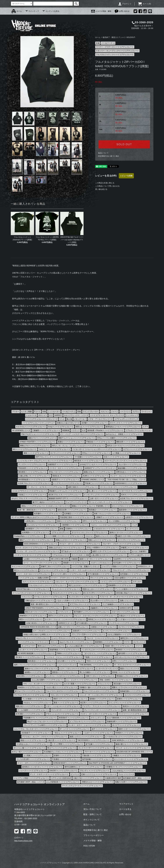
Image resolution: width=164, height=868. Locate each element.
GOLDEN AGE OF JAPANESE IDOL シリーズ (134, 752)
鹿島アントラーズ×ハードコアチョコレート (36, 540)
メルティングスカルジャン (101, 563)
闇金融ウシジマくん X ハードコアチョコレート (68, 491)
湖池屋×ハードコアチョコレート (76, 563)
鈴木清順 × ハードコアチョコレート (30, 714)
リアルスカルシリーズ (61, 555)
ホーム (17, 11)
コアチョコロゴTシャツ (60, 532)
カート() (145, 4)
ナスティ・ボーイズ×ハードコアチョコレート (98, 714)
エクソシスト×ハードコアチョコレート (38, 582)
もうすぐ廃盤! (27, 412)
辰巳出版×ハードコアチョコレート (127, 684)
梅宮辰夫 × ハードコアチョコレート (88, 461)
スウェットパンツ (104, 684)
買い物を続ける (101, 189)
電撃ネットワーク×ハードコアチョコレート (129, 687)
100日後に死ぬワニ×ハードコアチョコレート (134, 593)
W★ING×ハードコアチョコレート (33, 616)
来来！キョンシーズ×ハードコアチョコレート (112, 514)
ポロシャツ (43, 415)
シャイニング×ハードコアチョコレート (115, 582)
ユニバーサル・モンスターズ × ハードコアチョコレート (36, 729)
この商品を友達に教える (105, 183)
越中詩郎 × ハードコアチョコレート (132, 653)
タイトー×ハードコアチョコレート (25, 567)
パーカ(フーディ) (108, 43)
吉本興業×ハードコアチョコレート (36, 532)
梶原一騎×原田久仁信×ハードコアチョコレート (49, 604)
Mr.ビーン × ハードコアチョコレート (62, 748)
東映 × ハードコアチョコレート (36, 453)
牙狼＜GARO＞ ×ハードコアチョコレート (116, 680)
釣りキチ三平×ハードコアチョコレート (99, 593)
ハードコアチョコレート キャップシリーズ (107, 415)
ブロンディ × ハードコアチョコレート (95, 771)
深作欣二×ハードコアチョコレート (102, 619)
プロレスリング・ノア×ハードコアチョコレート (131, 570)
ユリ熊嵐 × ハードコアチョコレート (126, 453)
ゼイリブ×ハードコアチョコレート (131, 540)
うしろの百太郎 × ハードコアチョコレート (33, 759)
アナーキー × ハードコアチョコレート (99, 752)
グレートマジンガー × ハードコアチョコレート (102, 710)
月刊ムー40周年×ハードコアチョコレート (103, 548)
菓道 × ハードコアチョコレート (66, 703)
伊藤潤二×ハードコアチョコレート (135, 548)
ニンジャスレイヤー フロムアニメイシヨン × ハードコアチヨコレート (45, 461)
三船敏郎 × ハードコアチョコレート (46, 430)
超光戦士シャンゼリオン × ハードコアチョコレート (42, 767)
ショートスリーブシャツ (67, 665)
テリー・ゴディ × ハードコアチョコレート (34, 763)
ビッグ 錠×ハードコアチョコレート (131, 619)
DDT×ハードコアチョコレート (60, 616)
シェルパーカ (31, 415)
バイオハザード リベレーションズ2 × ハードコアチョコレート (97, 449)
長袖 (79, 412)
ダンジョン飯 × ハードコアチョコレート (30, 748)
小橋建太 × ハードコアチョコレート (126, 755)
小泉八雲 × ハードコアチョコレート (61, 740)
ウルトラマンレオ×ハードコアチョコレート (101, 691)
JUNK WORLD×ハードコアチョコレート (127, 740)
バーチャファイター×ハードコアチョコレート (32, 555)
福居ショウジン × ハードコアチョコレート (86, 737)
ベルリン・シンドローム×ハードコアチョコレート (110, 525)
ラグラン (136, 412)
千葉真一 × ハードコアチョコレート (98, 657)
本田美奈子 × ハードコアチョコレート (74, 718)
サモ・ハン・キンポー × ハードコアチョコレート (43, 684)
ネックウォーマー (29, 646)
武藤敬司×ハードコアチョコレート (104, 608)
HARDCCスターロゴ (66, 623)
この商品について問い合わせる (107, 186)
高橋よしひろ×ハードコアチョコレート (71, 540)
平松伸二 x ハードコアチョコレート (99, 483)
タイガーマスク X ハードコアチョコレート (135, 491)
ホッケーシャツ (132, 529)
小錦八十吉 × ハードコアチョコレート (88, 778)
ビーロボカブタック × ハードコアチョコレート (124, 737)
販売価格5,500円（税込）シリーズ (137, 778)
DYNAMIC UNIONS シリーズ (93, 480)
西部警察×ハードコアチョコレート (108, 642)
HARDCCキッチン (145, 567)
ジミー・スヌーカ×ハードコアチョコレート (34, 574)
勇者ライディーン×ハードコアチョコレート (70, 699)
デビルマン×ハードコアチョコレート (67, 593)
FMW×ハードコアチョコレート (69, 653)
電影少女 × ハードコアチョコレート (30, 706)
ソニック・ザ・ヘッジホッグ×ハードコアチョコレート (101, 695)
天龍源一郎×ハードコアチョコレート (119, 646)
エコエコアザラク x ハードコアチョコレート (30, 491)
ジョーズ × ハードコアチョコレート (33, 771)
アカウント (125, 4)
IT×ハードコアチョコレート (101, 578)
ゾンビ (62, 419)
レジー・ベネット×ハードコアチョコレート (76, 669)
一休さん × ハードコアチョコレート (67, 733)
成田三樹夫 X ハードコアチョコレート (83, 487)
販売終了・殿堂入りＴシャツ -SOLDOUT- (119, 37)
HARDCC (58, 415)
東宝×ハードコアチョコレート (31, 619)
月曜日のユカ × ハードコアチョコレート (97, 782)
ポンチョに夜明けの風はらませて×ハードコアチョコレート (35, 517)
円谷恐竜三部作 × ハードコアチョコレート (77, 517)
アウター (16, 412)
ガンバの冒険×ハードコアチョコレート (124, 521)
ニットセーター (54, 412)
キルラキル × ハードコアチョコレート (31, 427)
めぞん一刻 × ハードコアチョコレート (27, 752)
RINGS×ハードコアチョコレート (31, 687)
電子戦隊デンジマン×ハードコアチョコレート (92, 612)
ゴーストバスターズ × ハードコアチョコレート (118, 487)
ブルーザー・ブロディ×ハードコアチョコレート (121, 544)
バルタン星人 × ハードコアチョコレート (61, 687)
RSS (85, 846)
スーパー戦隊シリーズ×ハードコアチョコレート (65, 536)
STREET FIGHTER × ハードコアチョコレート (38, 442)
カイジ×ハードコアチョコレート (137, 695)
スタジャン (105, 412)
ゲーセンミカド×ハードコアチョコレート (50, 597)
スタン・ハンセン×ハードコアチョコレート (63, 706)
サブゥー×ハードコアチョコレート (53, 570)
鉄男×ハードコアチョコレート (124, 661)
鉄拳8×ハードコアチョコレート (129, 699)
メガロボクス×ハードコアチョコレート (109, 529)
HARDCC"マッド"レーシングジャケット (100, 468)
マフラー (127, 642)
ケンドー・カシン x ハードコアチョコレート (128, 476)
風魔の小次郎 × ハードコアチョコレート (131, 782)
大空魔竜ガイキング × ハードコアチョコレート (124, 767)
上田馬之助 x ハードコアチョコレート (40, 521)
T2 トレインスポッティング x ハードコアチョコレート (110, 502)
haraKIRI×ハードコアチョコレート (127, 559)
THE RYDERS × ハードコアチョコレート (93, 740)
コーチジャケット (65, 612)
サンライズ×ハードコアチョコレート (83, 597)
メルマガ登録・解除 (101, 11)
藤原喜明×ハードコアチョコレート (133, 510)
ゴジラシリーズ (139, 642)
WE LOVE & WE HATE (60, 559)
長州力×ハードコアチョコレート (135, 706)
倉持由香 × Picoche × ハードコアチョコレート (106, 430)
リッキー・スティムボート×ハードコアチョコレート (90, 570)
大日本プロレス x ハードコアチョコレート (35, 483)
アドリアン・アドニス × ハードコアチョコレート (101, 706)
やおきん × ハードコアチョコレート (38, 703)
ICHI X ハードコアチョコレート (134, 495)
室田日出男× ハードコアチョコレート (72, 510)
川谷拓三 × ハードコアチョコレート (32, 495)
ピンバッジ (75, 774)
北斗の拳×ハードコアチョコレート (71, 661)
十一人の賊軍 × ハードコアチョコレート (33, 710)
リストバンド (27, 597)
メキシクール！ (80, 419)
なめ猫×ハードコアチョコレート (36, 559)
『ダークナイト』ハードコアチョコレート (100, 653)
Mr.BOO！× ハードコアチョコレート (130, 650)
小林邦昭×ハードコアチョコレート (75, 525)
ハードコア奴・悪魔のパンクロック (86, 567)
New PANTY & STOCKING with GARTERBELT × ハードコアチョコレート (118, 763)
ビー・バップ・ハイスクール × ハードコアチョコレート (82, 434)
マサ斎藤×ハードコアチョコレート (88, 457)
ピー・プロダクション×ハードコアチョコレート (52, 631)
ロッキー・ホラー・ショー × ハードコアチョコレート (89, 725)
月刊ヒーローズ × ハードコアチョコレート (65, 472)
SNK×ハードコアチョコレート (69, 521)
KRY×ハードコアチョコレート (94, 521)
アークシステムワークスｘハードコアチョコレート (82, 786)
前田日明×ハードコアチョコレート (30, 676)
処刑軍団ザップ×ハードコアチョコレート (42, 529)
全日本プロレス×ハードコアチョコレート (136, 498)
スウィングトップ (98, 718)
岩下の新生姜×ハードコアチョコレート (103, 574)
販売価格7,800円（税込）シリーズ (31, 782)
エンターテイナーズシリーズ (107, 669)
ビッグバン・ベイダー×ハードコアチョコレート (65, 676)
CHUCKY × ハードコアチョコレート (63, 771)
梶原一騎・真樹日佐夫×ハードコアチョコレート (37, 510)
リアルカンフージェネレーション (139, 430)
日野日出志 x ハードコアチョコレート (131, 472)
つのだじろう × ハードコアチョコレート (54, 449)
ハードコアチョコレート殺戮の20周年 (34, 578)
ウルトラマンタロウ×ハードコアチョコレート (64, 691)
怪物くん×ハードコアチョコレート (102, 540)
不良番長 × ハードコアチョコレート (66, 759)
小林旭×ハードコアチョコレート (103, 627)
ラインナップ (32, 11)
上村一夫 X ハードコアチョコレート (104, 498)
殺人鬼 (69, 419)
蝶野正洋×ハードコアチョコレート (134, 638)
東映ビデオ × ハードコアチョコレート (35, 446)
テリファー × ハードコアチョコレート (133, 714)
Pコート (37, 412)
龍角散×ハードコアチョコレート (102, 699)
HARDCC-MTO (125, 608)
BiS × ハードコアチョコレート (25, 449)
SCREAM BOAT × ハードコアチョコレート (70, 763)
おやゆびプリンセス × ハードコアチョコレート (98, 464)
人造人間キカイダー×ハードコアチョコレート (109, 555)
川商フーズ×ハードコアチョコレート (100, 676)
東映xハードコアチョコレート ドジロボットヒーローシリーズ (46, 506)
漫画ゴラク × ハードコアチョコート (42, 438)
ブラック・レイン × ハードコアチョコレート (133, 748)
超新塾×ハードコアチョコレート (37, 672)
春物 (62, 529)
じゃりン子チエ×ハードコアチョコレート (68, 638)
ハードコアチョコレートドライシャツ (34, 642)
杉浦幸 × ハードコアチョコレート (67, 755)
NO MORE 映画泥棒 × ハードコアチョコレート (36, 653)
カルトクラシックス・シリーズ (76, 415)
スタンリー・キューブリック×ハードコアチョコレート (117, 51)
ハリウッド (76, 430)
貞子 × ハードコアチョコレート (104, 729)
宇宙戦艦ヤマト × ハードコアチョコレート (40, 718)
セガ (84, 430)
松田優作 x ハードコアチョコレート (48, 514)
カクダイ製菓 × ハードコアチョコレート (80, 684)
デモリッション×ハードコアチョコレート (62, 714)
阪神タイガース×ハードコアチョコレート (126, 532)
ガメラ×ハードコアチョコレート (131, 627)
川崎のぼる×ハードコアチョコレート (40, 601)
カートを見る (125, 809)
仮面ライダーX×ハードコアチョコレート (96, 559)
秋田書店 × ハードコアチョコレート (103, 510)
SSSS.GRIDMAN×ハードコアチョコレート (41, 544)
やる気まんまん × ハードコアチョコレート (33, 744)
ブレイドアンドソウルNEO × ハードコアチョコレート (45, 725)
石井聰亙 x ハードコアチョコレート (78, 514)
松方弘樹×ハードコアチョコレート (127, 563)
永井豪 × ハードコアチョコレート (95, 423)
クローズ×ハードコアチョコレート (125, 612)
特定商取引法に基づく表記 (109, 156)
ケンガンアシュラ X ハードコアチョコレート (101, 495)
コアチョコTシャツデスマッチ (126, 419)
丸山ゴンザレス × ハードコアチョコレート (33, 638)
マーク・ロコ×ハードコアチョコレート (31, 548)
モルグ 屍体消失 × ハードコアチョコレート (124, 718)
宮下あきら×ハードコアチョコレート (76, 551)
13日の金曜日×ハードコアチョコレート (130, 578)
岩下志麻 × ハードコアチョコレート (100, 744)
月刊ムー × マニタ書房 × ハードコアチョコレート (116, 438)
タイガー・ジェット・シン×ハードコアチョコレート (65, 619)
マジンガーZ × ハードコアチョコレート (67, 710)
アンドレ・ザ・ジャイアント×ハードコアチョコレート (38, 551)
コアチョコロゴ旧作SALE (61, 778)
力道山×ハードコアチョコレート (132, 616)
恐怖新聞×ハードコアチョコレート (122, 585)
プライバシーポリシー (94, 835)
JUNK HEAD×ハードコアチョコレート (41, 623)
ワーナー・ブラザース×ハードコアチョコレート (115, 47)
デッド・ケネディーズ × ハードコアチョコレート (49, 774)
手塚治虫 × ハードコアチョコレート (100, 442)
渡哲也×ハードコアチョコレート (65, 672)
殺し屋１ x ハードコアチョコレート (102, 491)
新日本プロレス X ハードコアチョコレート (65, 495)
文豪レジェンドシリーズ (129, 601)
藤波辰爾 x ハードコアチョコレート (132, 468)
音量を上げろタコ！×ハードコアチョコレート (66, 548)
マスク (136, 608)
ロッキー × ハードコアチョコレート (33, 650)
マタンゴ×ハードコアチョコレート (64, 695)
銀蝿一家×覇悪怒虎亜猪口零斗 (135, 710)
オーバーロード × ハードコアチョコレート (131, 759)
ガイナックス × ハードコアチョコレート (126, 423)
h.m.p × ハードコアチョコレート (61, 427)
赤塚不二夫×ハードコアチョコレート (55, 567)
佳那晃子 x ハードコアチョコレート (65, 480)
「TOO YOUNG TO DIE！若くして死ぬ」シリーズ (126, 480)
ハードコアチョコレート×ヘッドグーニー (39, 423)
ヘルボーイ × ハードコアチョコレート (98, 733)
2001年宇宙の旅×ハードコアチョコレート (33, 589)
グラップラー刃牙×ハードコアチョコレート (88, 635)
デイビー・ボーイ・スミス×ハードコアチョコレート (80, 544)
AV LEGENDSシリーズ (21, 430)
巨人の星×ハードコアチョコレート (104, 601)
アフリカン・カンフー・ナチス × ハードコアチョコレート (45, 737)
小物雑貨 (74, 559)
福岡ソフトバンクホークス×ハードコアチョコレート (35, 665)
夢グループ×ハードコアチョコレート (29, 691)
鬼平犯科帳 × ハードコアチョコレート (97, 759)
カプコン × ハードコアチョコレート (137, 449)
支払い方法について (93, 809)
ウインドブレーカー (91, 412)
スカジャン (90, 536)
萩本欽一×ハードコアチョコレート (126, 672)
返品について (103, 153)
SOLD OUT (124, 144)
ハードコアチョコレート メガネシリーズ (42, 419)
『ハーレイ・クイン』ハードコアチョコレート (64, 657)
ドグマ (145, 427)
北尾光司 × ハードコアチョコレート (87, 631)
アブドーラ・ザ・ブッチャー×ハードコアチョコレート (121, 597)
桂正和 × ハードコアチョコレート (94, 703)
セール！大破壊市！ (140, 551)
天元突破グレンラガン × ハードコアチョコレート (63, 752)
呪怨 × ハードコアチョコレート (33, 740)
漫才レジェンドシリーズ (106, 536)
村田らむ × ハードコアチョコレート (90, 427)
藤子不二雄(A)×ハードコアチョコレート (48, 502)
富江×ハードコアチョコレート (26, 570)
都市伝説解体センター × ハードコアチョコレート (84, 767)
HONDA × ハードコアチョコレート (129, 733)
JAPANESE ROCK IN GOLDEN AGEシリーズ (38, 627)
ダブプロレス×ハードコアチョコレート (85, 604)
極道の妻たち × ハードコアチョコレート (132, 744)
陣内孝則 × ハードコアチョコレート (32, 472)
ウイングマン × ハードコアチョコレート (125, 703)
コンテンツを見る (51, 11)
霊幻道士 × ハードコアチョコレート (30, 657)
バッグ (134, 525)
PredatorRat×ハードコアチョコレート (29, 536)
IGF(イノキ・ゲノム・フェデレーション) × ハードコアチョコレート (79, 446)
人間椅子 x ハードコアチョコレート (109, 517)
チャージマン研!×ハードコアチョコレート (69, 574)
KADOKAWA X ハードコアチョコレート (131, 483)
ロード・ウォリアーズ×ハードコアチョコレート (42, 563)
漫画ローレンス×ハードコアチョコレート (41, 669)
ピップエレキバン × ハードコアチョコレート (87, 721)
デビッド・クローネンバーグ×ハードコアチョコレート (96, 616)
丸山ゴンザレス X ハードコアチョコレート (76, 642)
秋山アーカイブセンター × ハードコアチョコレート (48, 721)
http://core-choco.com (23, 841)
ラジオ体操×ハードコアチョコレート (37, 699)
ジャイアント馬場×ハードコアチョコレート (119, 567)
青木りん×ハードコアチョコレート (51, 646)
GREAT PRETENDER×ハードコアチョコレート (44, 608)
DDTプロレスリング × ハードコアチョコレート (54, 457)
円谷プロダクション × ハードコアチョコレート (40, 434)
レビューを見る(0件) (106, 176)
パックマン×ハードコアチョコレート (123, 623)
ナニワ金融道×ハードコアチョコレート (118, 604)
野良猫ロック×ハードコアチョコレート (132, 676)
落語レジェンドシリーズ (130, 669)
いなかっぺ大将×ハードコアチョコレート (72, 601)
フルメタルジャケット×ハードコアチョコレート (115, 55)
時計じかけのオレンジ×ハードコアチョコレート (87, 585)
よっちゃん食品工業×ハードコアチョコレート (85, 646)
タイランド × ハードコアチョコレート (65, 453)
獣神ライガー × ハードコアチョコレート (134, 729)
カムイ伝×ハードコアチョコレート (132, 464)
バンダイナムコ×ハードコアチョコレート (98, 650)
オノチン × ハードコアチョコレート (117, 631)
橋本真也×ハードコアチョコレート (42, 661)
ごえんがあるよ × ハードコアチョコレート (128, 771)
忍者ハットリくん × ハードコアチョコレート (99, 774)
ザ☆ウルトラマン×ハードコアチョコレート (31, 695)
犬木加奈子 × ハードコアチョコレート (36, 733)
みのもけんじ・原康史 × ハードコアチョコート (124, 434)
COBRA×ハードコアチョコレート (79, 529)
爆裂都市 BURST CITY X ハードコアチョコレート (68, 498)
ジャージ (115, 412)
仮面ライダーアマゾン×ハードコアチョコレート (111, 551)
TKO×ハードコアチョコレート (98, 661)
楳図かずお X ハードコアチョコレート (99, 472)
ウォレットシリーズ (126, 774)
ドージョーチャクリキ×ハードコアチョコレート (32, 593)
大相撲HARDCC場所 (113, 778)
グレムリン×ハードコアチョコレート (66, 589)
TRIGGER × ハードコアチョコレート (33, 468)
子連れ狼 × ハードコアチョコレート (96, 755)
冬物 (98, 43)
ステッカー (137, 582)
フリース (139, 646)
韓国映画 (66, 430)
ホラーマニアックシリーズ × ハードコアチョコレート (125, 461)
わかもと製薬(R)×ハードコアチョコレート (124, 635)
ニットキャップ (132, 415)
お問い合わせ (122, 11)
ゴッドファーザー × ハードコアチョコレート (96, 748)
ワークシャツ (147, 412)
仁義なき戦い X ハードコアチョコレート (35, 476)
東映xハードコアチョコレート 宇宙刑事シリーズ (91, 506)
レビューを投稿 (126, 176)
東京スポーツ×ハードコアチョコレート (41, 612)
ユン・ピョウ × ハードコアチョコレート (82, 680)
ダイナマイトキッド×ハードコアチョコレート (90, 532)
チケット (54, 642)
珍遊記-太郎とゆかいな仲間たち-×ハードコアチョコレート (46, 635)
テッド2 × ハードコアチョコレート (32, 464)
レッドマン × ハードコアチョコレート (68, 483)
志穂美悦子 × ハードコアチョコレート (63, 464)
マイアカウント (126, 804)
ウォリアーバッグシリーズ (76, 502)
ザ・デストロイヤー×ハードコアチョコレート (132, 665)
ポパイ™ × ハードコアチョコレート (126, 725)
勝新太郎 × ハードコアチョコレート (130, 442)
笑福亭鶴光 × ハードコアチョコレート (64, 650)
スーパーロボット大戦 (80, 555)
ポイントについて (92, 820)
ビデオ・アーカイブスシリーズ (100, 419)
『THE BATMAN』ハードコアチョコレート (95, 665)
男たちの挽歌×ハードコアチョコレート (95, 672)
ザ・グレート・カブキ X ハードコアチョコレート (47, 487)
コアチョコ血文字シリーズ (139, 555)
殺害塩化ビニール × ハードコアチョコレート (123, 427)
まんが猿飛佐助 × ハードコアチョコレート (63, 782)
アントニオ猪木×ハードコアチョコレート (131, 589)
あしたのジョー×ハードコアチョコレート (43, 525)
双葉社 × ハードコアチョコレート (71, 442)
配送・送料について (93, 814)
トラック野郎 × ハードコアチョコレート (68, 744)
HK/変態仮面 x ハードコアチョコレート (34, 480)
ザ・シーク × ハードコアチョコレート (75, 729)
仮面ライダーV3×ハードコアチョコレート (134, 536)
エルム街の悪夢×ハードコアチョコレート (48, 680)
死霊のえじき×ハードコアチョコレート (98, 589)
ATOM (92, 846)
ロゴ (51, 415)
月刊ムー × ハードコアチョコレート (96, 453)
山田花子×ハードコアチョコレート (139, 517)
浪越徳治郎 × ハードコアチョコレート (122, 721)
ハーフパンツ (125, 412)
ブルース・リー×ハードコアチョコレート (102, 638)
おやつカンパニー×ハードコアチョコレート (131, 657)
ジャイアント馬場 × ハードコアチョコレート (31, 778)
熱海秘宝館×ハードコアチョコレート (135, 691)
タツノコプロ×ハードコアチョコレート (127, 506)
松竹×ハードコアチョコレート (77, 608)
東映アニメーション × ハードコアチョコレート (77, 438)
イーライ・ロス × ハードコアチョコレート (66, 468)
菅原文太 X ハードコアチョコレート (67, 476)
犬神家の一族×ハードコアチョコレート (95, 687)
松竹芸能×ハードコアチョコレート (134, 574)
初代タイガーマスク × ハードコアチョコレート (126, 446)
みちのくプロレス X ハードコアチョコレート (29, 498)
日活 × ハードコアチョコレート (116, 457)
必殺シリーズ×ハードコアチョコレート (73, 627)
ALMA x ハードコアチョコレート (96, 476)
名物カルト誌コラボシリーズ (68, 423)
